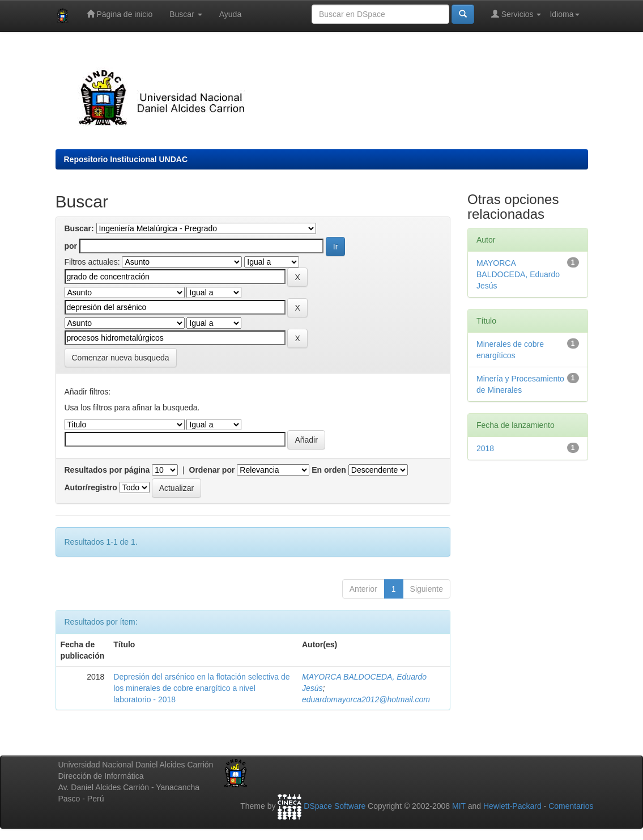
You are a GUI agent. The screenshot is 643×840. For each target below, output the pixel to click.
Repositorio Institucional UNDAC (126, 159)
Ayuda (230, 14)
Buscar (186, 14)
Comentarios (571, 807)
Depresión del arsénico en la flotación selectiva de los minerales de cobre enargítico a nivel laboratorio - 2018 (201, 688)
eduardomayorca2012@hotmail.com (366, 699)
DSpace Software (335, 807)
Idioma (564, 14)
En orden (329, 470)
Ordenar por (212, 470)
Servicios (516, 14)
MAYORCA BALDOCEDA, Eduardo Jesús (518, 274)
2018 (485, 448)
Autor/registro (91, 487)
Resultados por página (107, 470)
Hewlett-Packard (512, 807)
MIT (459, 807)
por (71, 246)
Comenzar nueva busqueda (121, 358)
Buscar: (79, 228)
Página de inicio (120, 14)
